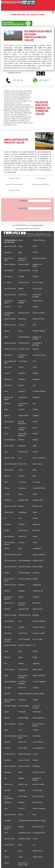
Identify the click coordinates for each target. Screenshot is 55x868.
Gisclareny (8, 524)
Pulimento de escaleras (14, 190)
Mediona (21, 663)
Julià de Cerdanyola (39, 621)
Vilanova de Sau (38, 591)
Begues (21, 657)
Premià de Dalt (9, 446)
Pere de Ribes (23, 748)
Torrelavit (21, 808)
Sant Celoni (8, 367)
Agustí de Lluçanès (10, 246)
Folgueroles (36, 524)
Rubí (6, 482)
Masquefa (21, 802)
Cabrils (35, 252)
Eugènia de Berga (38, 694)
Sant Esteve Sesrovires (22, 604)
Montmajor (8, 772)
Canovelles (8, 633)
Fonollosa (21, 524)
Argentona (36, 663)
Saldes (20, 331)
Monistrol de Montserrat (22, 259)
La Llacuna (8, 282)
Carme (35, 542)
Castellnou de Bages (39, 391)
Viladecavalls (23, 397)
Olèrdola (7, 549)
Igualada (7, 718)
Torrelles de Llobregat (22, 302)
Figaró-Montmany (24, 337)
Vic (5, 518)
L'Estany (7, 488)
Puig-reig (36, 349)
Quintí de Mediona (10, 645)
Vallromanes (8, 355)
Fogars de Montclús (10, 766)
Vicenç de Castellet (39, 633)
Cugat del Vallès (24, 609)
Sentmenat (8, 307)
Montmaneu (37, 766)
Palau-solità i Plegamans (22, 435)
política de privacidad (38, 225)
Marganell (22, 591)
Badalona (7, 403)
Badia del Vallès (24, 500)
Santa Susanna (9, 422)
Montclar (7, 657)
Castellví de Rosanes (11, 736)
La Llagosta (8, 688)
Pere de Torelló (38, 639)
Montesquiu (8, 379)
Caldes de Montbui (39, 555)
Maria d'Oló (22, 742)
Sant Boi (21, 827)
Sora (6, 663)
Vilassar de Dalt (38, 500)
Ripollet (21, 289)
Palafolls (35, 434)
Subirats (7, 331)
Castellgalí (8, 821)
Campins (36, 700)
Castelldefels (37, 549)
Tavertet (7, 373)
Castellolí (7, 790)
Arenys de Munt (9, 669)
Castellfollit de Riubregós (37, 344)
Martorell (7, 591)
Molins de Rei (9, 470)
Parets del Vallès (9, 458)
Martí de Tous (23, 784)
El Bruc (35, 422)
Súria (34, 325)
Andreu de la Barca (39, 240)
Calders (7, 863)
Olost (20, 651)
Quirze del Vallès (38, 796)
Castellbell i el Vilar (25, 833)
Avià (34, 385)
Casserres (21, 542)
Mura (34, 476)
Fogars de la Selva (24, 766)
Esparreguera (37, 712)
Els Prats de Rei (38, 802)
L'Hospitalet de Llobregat (9, 314)
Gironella (21, 277)
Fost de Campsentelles (8, 797)
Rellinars (21, 440)
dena (20, 549)
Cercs (20, 730)
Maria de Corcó (9, 603)
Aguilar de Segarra (10, 343)
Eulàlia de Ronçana (10, 585)
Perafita (35, 452)
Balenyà (35, 579)
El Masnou (36, 573)
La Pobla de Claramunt (22, 683)
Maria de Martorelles (11, 555)
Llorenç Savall (37, 289)
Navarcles (22, 476)
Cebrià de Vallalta (10, 319)
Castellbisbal (22, 512)
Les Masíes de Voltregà (23, 356)
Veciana (7, 857)
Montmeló (22, 379)
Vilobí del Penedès (10, 289)
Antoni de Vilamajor (25, 645)
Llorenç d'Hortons (10, 295)
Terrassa (35, 839)
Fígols (6, 337)
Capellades (8, 760)
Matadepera (8, 802)
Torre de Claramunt (39, 808)
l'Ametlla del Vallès (39, 488)
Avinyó (21, 857)
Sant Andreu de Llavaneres (23, 676)
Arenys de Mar (23, 669)
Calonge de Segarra (10, 706)
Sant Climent (8, 277)
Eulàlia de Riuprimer (25, 694)
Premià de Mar (23, 452)
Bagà (20, 252)
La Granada (22, 482)
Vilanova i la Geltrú (10, 506)
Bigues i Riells (37, 669)
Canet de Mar (23, 633)
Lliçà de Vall (22, 464)
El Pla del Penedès (24, 573)
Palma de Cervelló (39, 772)
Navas (6, 434)
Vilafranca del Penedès (8, 398)
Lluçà (6, 452)
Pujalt (6, 730)
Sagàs (35, 446)
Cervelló (7, 494)
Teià (5, 778)
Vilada (35, 512)
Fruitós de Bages (24, 706)
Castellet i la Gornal (10, 349)
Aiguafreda (8, 252)
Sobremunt (22, 446)
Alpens (21, 246)
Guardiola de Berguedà (8, 598)
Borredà (21, 385)
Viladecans (36, 397)
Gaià (20, 307)
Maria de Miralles (10, 264)
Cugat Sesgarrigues (10, 682)
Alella (34, 246)
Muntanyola (22, 319)
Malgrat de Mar (23, 415)
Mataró (21, 240)
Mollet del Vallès (38, 561)
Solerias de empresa (41, 178)
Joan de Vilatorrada (10, 567)
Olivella (35, 651)
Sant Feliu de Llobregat (37, 296)
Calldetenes (8, 500)
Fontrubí (35, 307)
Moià (34, 815)
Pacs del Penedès (10, 440)
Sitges (20, 845)
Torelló (35, 536)
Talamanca (36, 379)
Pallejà (21, 815)
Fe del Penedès (37, 790)
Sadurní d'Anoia (38, 609)
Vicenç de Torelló (10, 754)
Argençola (22, 391)
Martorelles (22, 700)
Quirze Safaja (23, 796)
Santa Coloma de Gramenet (9, 701)
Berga (6, 675)
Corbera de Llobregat (36, 707)
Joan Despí (8, 627)
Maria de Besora (38, 301)
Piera (20, 555)
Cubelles (35, 688)
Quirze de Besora (24, 313)
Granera (35, 518)
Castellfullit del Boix (25, 821)
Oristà (20, 851)
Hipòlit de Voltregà (39, 331)
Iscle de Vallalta (38, 567)
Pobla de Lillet (37, 506)
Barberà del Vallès (39, 319)
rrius (34, 403)
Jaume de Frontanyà (25, 567)
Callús (35, 494)
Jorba (34, 361)
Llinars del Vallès (24, 760)
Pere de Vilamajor (24, 639)
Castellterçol (37, 736)
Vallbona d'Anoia (10, 325)
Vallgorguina (37, 585)
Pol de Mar (36, 530)
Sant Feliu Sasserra (10, 561)
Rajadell (35, 440)
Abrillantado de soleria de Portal (41, 184)
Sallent (21, 494)
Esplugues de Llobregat (37, 338)
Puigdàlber (22, 790)
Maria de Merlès (24, 264)
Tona (20, 621)
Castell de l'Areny (24, 349)
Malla (6, 409)
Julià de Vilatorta (38, 742)
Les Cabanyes (23, 361)
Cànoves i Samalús (39, 627)
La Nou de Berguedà (39, 682)
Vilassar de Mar (9, 621)
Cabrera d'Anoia (24, 282)
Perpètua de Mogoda (39, 821)
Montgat (21, 778)
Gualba (21, 597)
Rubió (35, 470)
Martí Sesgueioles (38, 718)
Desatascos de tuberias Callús (23, 864)
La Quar (35, 270)
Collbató (7, 573)
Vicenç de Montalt (39, 313)
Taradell (35, 760)
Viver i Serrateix (38, 282)
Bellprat (7, 415)
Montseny (36, 615)
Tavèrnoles (22, 373)
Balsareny (22, 585)
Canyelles (21, 627)
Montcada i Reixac (10, 815)
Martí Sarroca (9, 784)
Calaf (6, 833)
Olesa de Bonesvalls (11, 464)
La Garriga (36, 482)
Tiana (6, 808)
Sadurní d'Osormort (25, 754)
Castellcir (21, 409)
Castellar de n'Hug (24, 839)
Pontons (21, 724)
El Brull (35, 277)
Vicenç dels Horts (38, 748)
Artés (6, 391)
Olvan (6, 651)
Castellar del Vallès (39, 833)
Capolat (35, 754)
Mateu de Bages (23, 718)
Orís (34, 645)
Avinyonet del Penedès (23, 404)
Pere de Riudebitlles (25, 561)
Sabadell (7, 609)
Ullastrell (7, 742)
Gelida (35, 428)
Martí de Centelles (39, 784)
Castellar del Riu (9, 839)
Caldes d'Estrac (38, 857)
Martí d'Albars (23, 530)
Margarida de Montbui (37, 779)
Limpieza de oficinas (14, 178)
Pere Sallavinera (9, 536)
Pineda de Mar (9, 512)
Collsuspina (22, 712)
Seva (34, 845)
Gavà (20, 458)
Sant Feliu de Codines (8, 302)
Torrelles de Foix (24, 343)
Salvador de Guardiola (8, 640)
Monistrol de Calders (39, 258)
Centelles (36, 730)
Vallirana (36, 373)
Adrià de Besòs (9, 270)
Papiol (20, 772)
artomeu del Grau (38, 827)
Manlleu (7, 530)
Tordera (21, 367)
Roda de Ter (22, 688)
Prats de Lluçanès (10, 724)
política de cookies (20, 3)
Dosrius (7, 428)
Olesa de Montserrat (39, 458)
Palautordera (37, 603)
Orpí (6, 851)
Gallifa (35, 657)
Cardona (35, 409)
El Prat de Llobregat (25, 579)
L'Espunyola (22, 488)
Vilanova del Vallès (39, 675)
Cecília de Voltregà (10, 615)
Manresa (7, 476)
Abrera (35, 367)
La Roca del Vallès (24, 270)
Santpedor (36, 415)
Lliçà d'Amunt (37, 464)
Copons (7, 712)
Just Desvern (22, 295)
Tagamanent (8, 385)
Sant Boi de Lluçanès (8, 828)
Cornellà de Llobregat (22, 429)
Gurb (20, 518)
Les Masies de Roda (39, 355)
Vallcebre (7, 694)
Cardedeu (7, 748)
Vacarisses (22, 325)
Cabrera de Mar (9, 845)
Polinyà (21, 506)
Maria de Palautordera (22, 423)
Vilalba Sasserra (38, 851)
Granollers (36, 597)
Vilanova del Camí (24, 615)
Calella (21, 470)
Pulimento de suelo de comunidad (14, 184)
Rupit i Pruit (22, 536)
